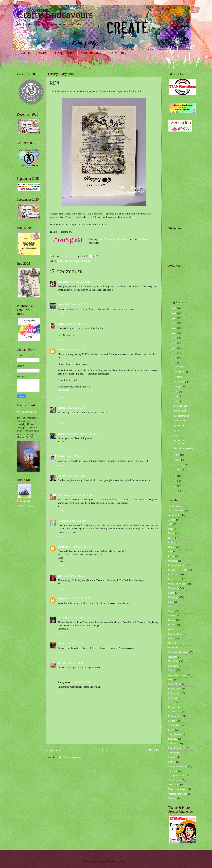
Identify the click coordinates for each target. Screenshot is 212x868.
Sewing (172, 721)
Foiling (172, 616)
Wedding (172, 798)
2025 (174, 313)
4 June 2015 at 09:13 (81, 682)
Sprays (171, 730)
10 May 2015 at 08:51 (82, 495)
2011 (174, 491)
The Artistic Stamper (178, 766)
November (180, 372)
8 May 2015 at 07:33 (76, 324)
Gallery (26, 53)
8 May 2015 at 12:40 (88, 434)
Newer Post (54, 750)
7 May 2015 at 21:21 (80, 282)
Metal (171, 680)
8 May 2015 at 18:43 (76, 456)
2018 (174, 348)
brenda (61, 408)
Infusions (173, 657)
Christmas (173, 561)
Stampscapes (174, 753)
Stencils (172, 762)
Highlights (173, 643)
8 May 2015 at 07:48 (76, 408)
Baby (171, 529)
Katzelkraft (173, 661)
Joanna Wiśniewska (68, 434)
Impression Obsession (178, 652)
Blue (176, 436)
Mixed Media (175, 684)
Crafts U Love (175, 579)
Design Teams (64, 53)
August (178, 387)
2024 (174, 318)
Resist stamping (181, 416)
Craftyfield (26, 501)
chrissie (62, 324)
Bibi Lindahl (64, 495)
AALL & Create (176, 511)
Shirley (61, 350)
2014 (174, 476)
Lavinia (172, 670)
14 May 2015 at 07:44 (81, 618)
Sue (60, 663)
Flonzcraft (173, 607)
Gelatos (172, 625)
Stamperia (173, 739)
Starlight (172, 757)
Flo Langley (64, 618)
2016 (174, 358)
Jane (60, 576)
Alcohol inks (174, 515)
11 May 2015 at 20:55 (74, 576)
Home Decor (180, 411)
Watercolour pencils (178, 794)
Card (59, 261)
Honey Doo (174, 648)
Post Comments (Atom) (70, 757)
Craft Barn (143, 239)
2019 (174, 343)
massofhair (63, 304)
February (179, 465)
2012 (174, 486)
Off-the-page (174, 689)
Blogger (123, 861)
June (177, 397)
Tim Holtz (173, 771)
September (180, 382)
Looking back (180, 406)
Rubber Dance (175, 712)
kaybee (61, 476)
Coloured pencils (176, 565)
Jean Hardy (64, 282)
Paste (171, 702)
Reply (61, 294)
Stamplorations (175, 748)
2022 (174, 328)
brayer (171, 543)
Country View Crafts (178, 570)
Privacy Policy (116, 53)
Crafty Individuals (120, 239)
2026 (174, 308)
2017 (174, 353)
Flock (171, 602)
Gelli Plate (173, 629)
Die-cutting (174, 588)
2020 (174, 338)
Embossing (173, 597)
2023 (174, 323)
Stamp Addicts (175, 734)
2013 (174, 481)
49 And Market (175, 506)
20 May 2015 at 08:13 (76, 644)
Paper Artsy (174, 693)
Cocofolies (63, 521)
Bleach (171, 538)
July (177, 392)
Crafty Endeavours (55, 14)
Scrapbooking (90, 53)
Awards (43, 53)
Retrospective (175, 707)
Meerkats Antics (26, 412)
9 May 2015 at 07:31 (75, 476)
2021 (174, 333)
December (180, 367)
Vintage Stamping (177, 776)
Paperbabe (173, 698)
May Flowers (180, 421)
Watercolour (174, 785)
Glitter (171, 638)
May (177, 402)
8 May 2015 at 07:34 (76, 350)
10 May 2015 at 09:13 (79, 521)
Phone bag (179, 426)
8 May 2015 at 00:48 (79, 304)
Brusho (172, 547)
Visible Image (175, 780)
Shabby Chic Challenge (180, 442)
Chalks (171, 556)
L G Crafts (173, 666)
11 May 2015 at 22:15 (80, 598)
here (134, 217)
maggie (61, 644)
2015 (174, 363)
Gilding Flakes (175, 634)
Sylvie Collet (64, 547)
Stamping (85, 261)
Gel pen (172, 620)
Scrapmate (63, 598)
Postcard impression (183, 448)
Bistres (171, 533)
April (177, 455)
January (179, 470)
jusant (104, 861)
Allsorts (172, 520)
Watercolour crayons (178, 789)
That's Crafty (104, 239)
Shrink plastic (175, 725)
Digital (171, 593)
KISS (176, 431)
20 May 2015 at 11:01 (73, 663)
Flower (172, 611)
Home (105, 750)
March (178, 460)
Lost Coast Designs (177, 675)
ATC (170, 524)
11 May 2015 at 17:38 (82, 547)
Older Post (155, 750)
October (179, 377)
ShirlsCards (63, 390)
